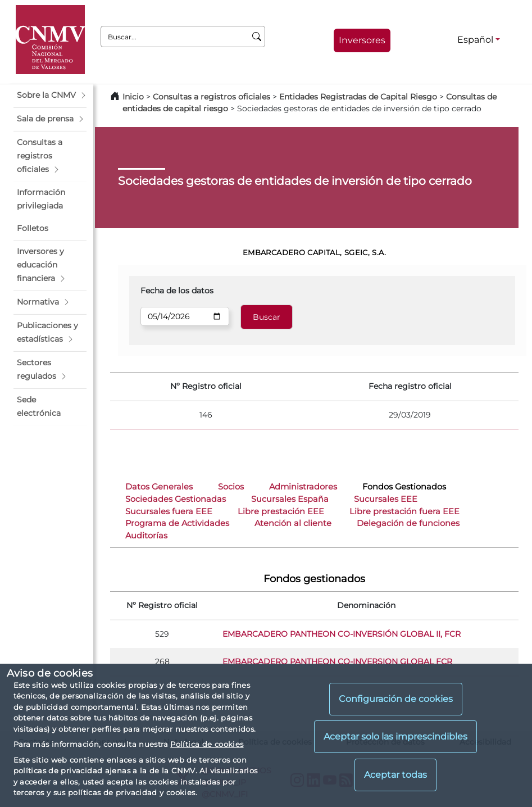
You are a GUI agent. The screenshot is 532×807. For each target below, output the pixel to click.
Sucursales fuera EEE (169, 511)
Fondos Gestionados (404, 487)
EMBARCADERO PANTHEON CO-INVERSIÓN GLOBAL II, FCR (342, 634)
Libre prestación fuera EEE (404, 511)
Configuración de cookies (396, 699)
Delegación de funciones (408, 523)
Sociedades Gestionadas (176, 499)
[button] (50, 96)
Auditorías (146, 536)
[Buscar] (257, 37)
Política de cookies (207, 744)
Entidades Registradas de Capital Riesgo (358, 97)
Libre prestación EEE (281, 511)
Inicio (133, 97)
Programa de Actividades (177, 523)
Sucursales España (290, 499)
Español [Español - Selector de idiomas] (475, 40)
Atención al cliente (293, 523)
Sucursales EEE (386, 499)
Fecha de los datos (177, 291)
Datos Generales (159, 487)
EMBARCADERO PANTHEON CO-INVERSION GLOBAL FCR (337, 661)
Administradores (303, 487)
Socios (231, 487)
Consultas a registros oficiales (212, 97)
